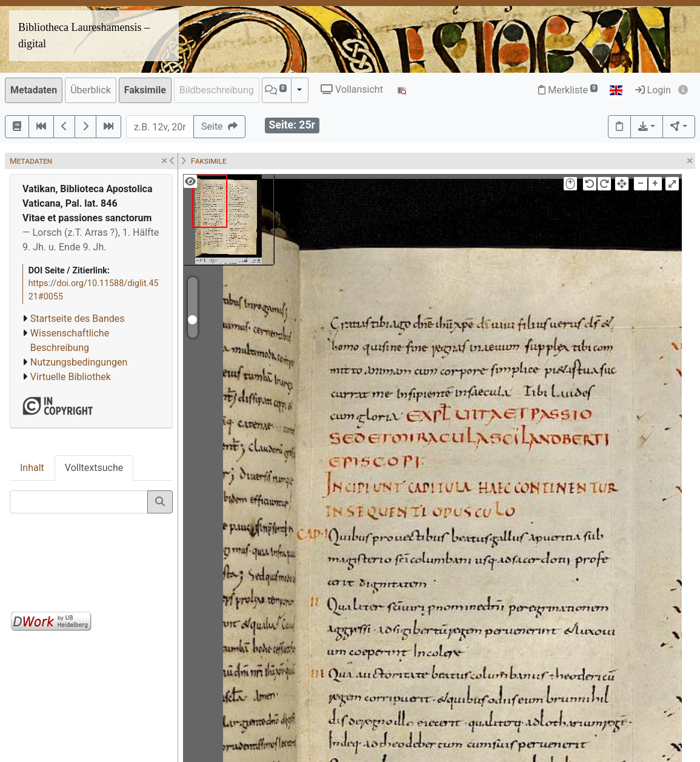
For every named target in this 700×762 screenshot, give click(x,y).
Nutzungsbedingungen (79, 362)
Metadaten (34, 90)
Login (653, 90)
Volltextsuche (94, 468)
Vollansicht (352, 89)
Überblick (91, 90)
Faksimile (145, 90)
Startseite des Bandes (78, 319)
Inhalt (32, 468)
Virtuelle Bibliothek (71, 377)
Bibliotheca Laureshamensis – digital (84, 35)
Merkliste (568, 90)
